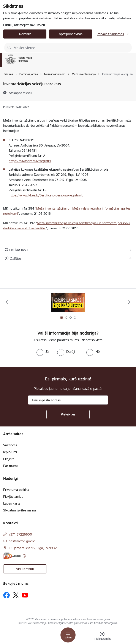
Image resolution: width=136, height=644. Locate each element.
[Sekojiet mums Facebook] (6, 595)
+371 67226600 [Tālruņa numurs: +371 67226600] (20, 534)
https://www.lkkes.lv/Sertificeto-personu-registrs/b (46, 195)
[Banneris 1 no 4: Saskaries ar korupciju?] (68, 302)
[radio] (43, 352)
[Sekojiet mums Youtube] (25, 595)
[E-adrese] (12, 556)
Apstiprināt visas (71, 34)
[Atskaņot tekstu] (20, 93)
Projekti (9, 459)
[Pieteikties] (68, 414)
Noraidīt (25, 34)
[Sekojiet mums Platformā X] (16, 595)
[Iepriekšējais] (7, 302)
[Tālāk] (129, 302)
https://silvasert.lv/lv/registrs (30, 161)
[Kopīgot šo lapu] (68, 258)
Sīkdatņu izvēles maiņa (20, 510)
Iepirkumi (10, 452)
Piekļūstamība (13, 497)
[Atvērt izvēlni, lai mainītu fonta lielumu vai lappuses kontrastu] (102, 636)
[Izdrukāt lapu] (68, 250)
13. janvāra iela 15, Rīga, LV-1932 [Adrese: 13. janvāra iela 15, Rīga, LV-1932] (33, 548)
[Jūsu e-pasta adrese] (68, 400)
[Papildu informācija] (24, 556)
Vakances (10, 445)
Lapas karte (12, 503)
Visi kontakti (25, 569)
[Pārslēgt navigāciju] (68, 635)
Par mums (11, 466)
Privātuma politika (16, 490)
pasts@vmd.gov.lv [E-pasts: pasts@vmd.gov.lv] (22, 541)
